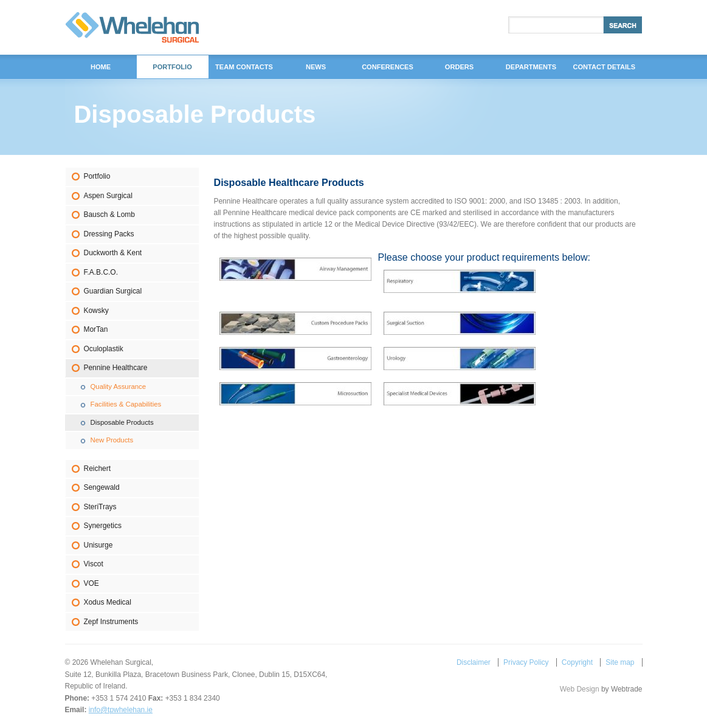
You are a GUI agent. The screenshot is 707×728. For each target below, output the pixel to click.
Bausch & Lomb (109, 215)
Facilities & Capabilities (126, 404)
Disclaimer (474, 662)
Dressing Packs (109, 234)
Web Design (580, 689)
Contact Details (605, 67)
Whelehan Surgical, (132, 27)
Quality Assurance (119, 386)
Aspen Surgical (108, 196)
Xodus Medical (108, 602)
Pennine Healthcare (116, 368)
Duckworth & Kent (113, 253)
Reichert (98, 469)
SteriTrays (100, 507)
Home (101, 67)
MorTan (96, 329)
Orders (459, 67)
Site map (620, 662)
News (316, 67)
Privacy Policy (526, 662)
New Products (112, 440)
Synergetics (103, 526)
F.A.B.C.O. (101, 272)
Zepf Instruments (111, 622)
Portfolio (97, 176)
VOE (91, 583)
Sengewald (102, 487)
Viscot (94, 564)
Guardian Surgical (113, 291)
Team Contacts (244, 67)
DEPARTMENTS (531, 67)
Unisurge (98, 545)
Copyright (577, 662)
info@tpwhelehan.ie (121, 710)
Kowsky (96, 311)
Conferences (388, 67)
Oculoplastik (104, 349)
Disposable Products (122, 422)
